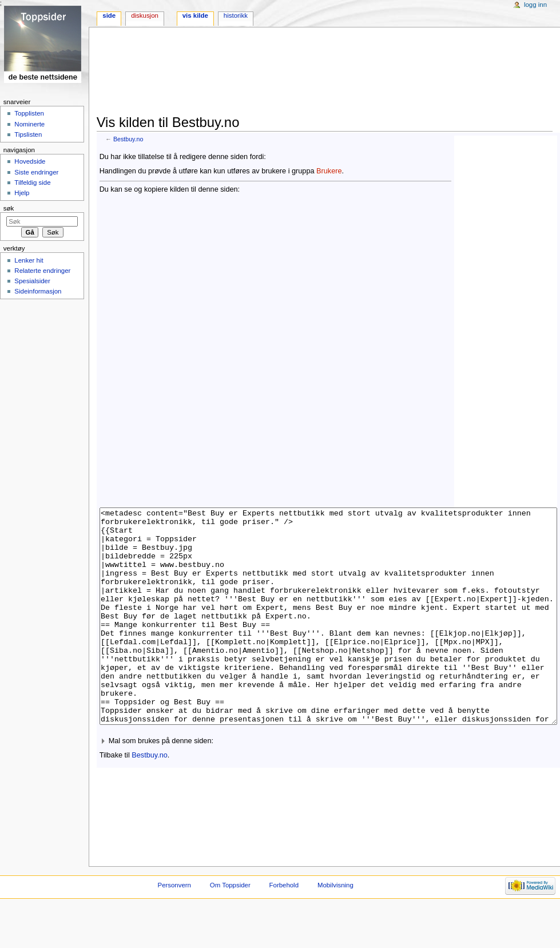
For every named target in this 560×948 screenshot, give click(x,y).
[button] (328, 784)
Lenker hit (29, 260)
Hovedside (30, 161)
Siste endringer (36, 172)
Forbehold (284, 928)
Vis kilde (195, 15)
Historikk (236, 15)
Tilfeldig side (32, 183)
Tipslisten (28, 134)
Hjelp (22, 193)
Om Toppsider (230, 928)
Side (109, 15)
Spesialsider (32, 281)
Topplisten (29, 113)
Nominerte (29, 124)
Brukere (329, 171)
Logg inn (535, 5)
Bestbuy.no (128, 139)
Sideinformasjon (38, 291)
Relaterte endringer (42, 271)
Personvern (174, 928)
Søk (9, 208)
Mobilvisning (335, 928)
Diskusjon (145, 15)
